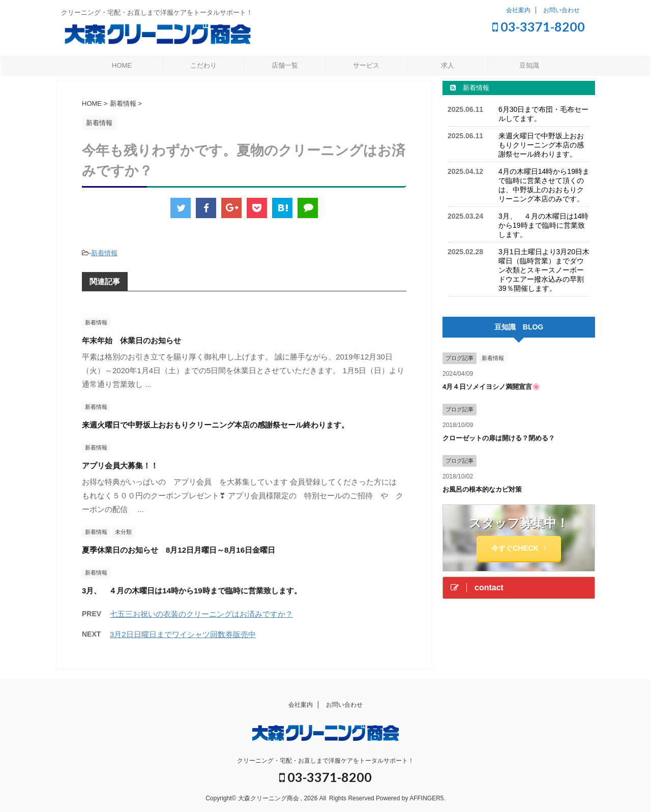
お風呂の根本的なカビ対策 (482, 489)
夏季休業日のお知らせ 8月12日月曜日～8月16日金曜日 (179, 550)
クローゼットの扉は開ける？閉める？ (499, 438)
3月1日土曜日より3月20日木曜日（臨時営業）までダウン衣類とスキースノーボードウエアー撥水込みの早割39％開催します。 (544, 270)
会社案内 (518, 10)
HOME (122, 65)
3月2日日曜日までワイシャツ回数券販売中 (183, 634)
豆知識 (529, 65)
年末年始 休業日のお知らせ (131, 340)
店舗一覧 (285, 65)
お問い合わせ (561, 10)
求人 (448, 65)
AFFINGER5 (426, 798)
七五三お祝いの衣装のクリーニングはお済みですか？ (201, 614)
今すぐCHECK (519, 548)
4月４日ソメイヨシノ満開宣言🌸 (492, 387)
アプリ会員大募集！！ (120, 465)
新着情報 (104, 253)
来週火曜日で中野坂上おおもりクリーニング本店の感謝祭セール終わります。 (215, 425)
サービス (366, 65)
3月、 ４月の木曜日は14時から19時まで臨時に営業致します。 (192, 591)
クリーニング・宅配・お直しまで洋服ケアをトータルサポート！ (325, 761)
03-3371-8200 (539, 26)
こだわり (203, 65)
